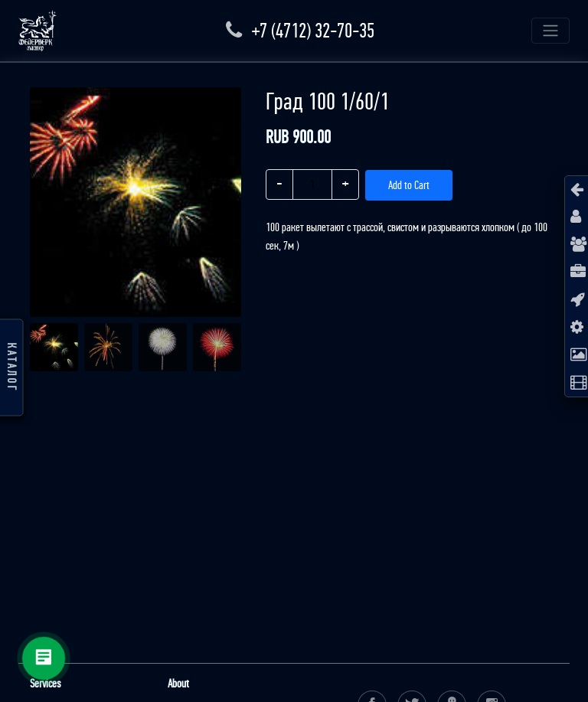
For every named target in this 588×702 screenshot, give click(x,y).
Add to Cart (409, 185)
